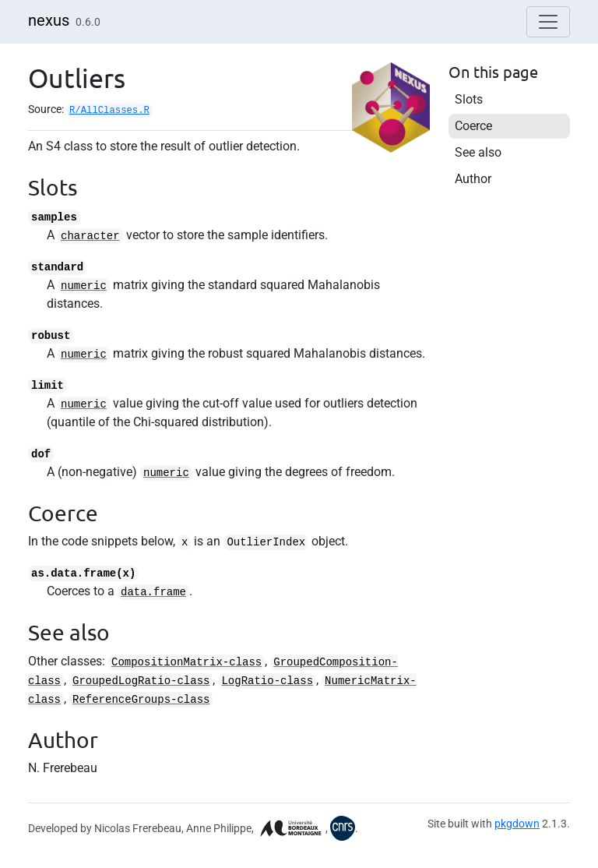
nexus (49, 20)
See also (478, 152)
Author (473, 179)
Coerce (473, 126)
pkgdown (517, 824)
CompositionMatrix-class (186, 662)
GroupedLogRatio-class (141, 681)
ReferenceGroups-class (141, 700)
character (90, 236)
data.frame (153, 592)
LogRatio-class (267, 681)
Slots (469, 99)
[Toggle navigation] (548, 22)
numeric (84, 286)
